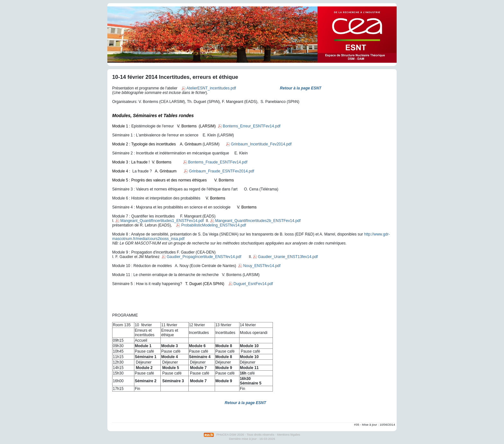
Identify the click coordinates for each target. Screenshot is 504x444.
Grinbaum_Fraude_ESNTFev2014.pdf (219, 171)
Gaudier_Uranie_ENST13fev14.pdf (285, 257)
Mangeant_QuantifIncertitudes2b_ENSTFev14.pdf (256, 221)
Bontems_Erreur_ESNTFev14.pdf (249, 126)
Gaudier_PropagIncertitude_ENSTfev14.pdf (201, 257)
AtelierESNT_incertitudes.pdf (209, 88)
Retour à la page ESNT (245, 403)
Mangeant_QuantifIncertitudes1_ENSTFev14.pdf (160, 221)
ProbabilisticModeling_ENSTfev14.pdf (211, 225)
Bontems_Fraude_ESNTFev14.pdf (215, 162)
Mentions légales (289, 435)
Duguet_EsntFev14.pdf (251, 284)
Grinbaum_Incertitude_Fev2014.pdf (259, 144)
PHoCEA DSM (226, 435)
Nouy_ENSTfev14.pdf (259, 266)
